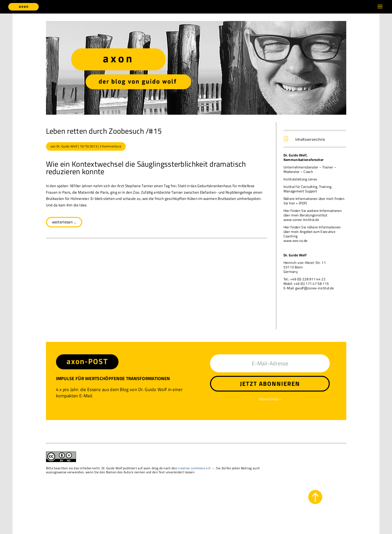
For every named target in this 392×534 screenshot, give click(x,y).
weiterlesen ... (64, 222)
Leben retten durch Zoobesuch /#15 (104, 131)
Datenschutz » (270, 399)
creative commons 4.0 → (196, 468)
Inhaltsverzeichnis (310, 139)
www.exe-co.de (295, 241)
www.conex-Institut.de (301, 220)
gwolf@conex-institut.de (314, 288)
